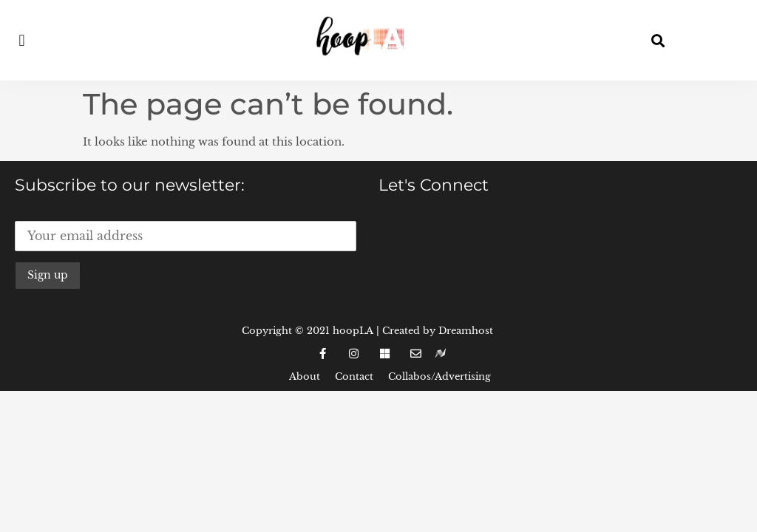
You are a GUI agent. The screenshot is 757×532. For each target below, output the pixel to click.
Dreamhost (466, 331)
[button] (22, 40)
